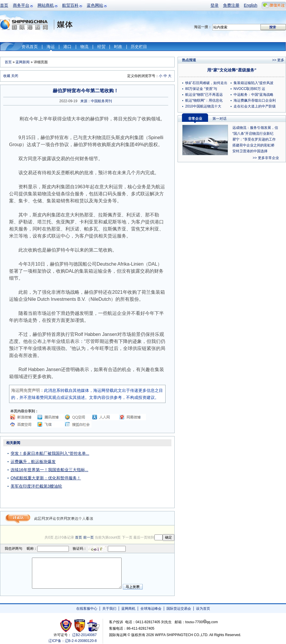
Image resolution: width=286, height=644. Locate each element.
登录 (215, 5)
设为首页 (203, 609)
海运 (51, 47)
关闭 (15, 76)
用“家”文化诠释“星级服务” (232, 70)
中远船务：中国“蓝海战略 (253, 95)
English (251, 5)
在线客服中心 (87, 609)
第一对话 (219, 119)
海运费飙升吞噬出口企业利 (255, 100)
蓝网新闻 (23, 62)
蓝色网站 (95, 5)
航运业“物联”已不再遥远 (204, 95)
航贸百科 (70, 5)
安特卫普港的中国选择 (250, 151)
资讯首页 (30, 47)
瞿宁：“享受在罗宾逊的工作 (254, 139)
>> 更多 (278, 60)
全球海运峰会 (151, 609)
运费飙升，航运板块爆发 (33, 462)
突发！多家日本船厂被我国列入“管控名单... (50, 453)
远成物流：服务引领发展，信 (255, 128)
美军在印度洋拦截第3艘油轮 (36, 486)
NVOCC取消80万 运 (249, 89)
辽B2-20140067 (84, 635)
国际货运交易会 (179, 609)
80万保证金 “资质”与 (201, 89)
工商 (67, 625)
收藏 (7, 76)
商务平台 (21, 5)
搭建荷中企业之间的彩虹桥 (253, 145)
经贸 (101, 47)
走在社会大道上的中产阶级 (255, 106)
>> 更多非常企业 (266, 158)
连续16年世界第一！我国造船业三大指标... (49, 470)
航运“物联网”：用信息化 (204, 100)
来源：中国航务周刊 (96, 101)
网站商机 (46, 5)
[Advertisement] (138, 476)
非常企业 (195, 119)
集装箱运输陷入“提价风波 (253, 83)
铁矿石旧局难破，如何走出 (206, 83)
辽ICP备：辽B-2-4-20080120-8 (73, 641)
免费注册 (231, 5)
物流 (84, 47)
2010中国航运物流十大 (203, 106)
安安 (93, 625)
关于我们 (109, 609)
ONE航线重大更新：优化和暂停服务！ (46, 478)
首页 (4, 5)
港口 (67, 47)
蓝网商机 (128, 609)
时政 (118, 47)
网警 (80, 625)
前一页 (88, 537)
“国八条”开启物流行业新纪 (253, 134)
